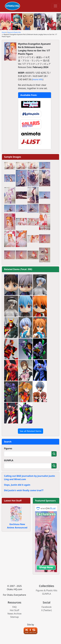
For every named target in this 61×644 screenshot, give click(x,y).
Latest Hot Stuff (13, 501)
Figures (8, 448)
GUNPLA (9, 460)
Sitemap (15, 617)
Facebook (47, 607)
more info (38, 79)
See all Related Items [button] (30, 431)
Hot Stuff (14, 610)
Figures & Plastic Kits (14, 32)
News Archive (14, 614)
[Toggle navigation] (55, 6)
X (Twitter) (47, 610)
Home (4, 32)
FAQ (14, 607)
